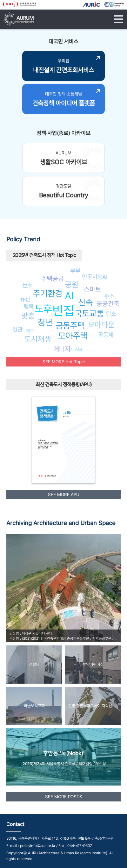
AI (69, 296)
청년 (45, 322)
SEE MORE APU (64, 494)
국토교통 (89, 313)
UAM (77, 349)
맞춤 (28, 316)
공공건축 (108, 304)
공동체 (106, 335)
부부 (75, 271)
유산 (25, 299)
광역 (30, 331)
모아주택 (73, 336)
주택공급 (52, 278)
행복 (29, 306)
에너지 (62, 349)
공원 (72, 285)
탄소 (111, 314)
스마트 (92, 289)
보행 (28, 286)
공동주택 (70, 326)
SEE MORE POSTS (64, 797)
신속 (85, 302)
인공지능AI (95, 277)
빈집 (63, 311)
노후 (43, 309)
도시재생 (38, 339)
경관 (17, 329)
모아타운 (101, 325)
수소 (109, 296)
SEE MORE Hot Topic (64, 362)
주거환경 (48, 293)
